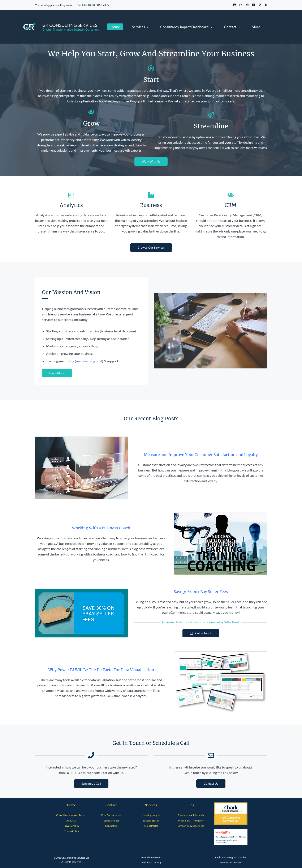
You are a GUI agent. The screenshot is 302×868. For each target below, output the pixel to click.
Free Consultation (111, 816)
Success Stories (151, 821)
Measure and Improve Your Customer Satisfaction (190, 455)
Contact (111, 806)
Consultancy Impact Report (71, 816)
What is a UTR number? (191, 821)
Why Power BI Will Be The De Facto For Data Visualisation (101, 670)
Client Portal (151, 826)
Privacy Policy (71, 826)
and (240, 455)
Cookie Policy (71, 832)
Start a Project (111, 821)
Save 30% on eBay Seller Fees (201, 592)
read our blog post (89, 361)
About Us (71, 821)
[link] (211, 296)
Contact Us (111, 826)
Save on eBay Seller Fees (191, 826)
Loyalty (251, 455)
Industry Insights (151, 816)
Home (71, 806)
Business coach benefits (191, 816)
